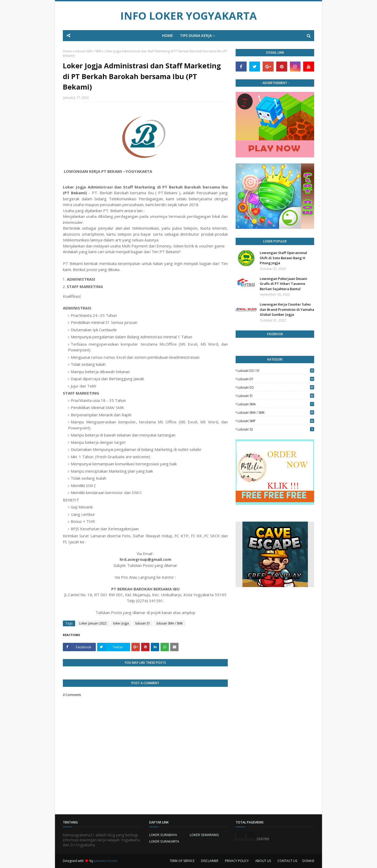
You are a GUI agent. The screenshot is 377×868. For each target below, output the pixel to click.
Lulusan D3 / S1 (276, 371)
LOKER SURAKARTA (164, 841)
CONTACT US (287, 861)
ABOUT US (263, 861)
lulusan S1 (143, 623)
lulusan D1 (276, 379)
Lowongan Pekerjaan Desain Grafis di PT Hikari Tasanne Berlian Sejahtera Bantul (283, 284)
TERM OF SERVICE (182, 861)
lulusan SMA (276, 404)
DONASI (308, 861)
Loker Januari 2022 (93, 623)
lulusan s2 (276, 429)
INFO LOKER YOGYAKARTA (188, 16)
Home (67, 51)
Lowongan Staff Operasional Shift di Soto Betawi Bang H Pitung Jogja (283, 258)
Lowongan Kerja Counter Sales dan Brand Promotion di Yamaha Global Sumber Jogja (287, 309)
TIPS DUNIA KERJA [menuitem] (196, 35)
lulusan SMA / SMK (88, 51)
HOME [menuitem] (168, 35)
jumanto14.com (106, 861)
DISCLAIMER (210, 861)
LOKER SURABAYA (163, 835)
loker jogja (121, 623)
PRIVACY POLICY (237, 861)
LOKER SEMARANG (204, 835)
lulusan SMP (276, 421)
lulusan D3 (276, 387)
